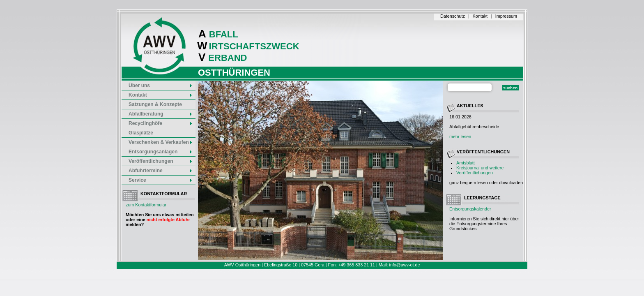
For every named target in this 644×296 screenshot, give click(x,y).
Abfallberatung (161, 114)
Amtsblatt (466, 163)
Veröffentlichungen (475, 173)
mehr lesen (460, 136)
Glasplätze (141, 133)
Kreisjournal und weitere (480, 168)
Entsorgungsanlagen (161, 152)
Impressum (506, 16)
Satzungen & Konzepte (155, 104)
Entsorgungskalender (470, 209)
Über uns (161, 86)
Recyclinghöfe (161, 123)
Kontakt (480, 16)
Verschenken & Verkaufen (161, 142)
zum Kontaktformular (146, 205)
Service (161, 180)
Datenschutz (453, 16)
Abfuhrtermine (161, 171)
